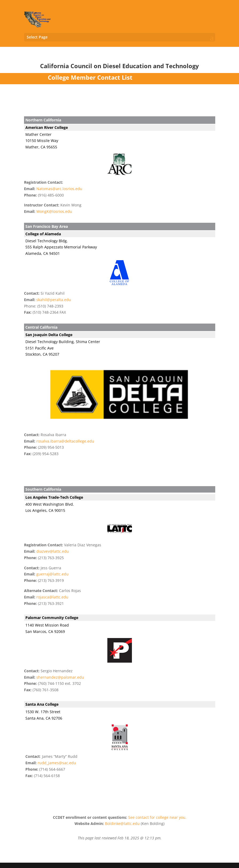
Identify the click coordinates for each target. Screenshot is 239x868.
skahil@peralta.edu (54, 300)
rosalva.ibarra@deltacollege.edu (65, 441)
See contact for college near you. (157, 817)
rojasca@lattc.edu (52, 597)
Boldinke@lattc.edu (122, 823)
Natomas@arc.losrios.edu (59, 189)
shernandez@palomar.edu (60, 677)
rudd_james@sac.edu (57, 763)
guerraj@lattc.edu (52, 574)
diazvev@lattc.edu (53, 551)
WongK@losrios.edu (54, 211)
